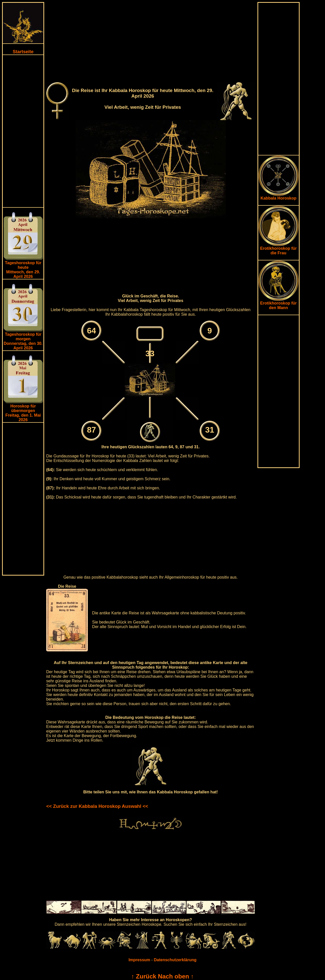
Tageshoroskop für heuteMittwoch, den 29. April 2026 (23, 270)
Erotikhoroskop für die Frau (279, 249)
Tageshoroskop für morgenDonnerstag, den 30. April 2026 (23, 341)
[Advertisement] (23, 131)
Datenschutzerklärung (175, 960)
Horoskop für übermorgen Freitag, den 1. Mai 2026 (23, 413)
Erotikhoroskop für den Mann (279, 304)
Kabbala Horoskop (279, 196)
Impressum (139, 960)
